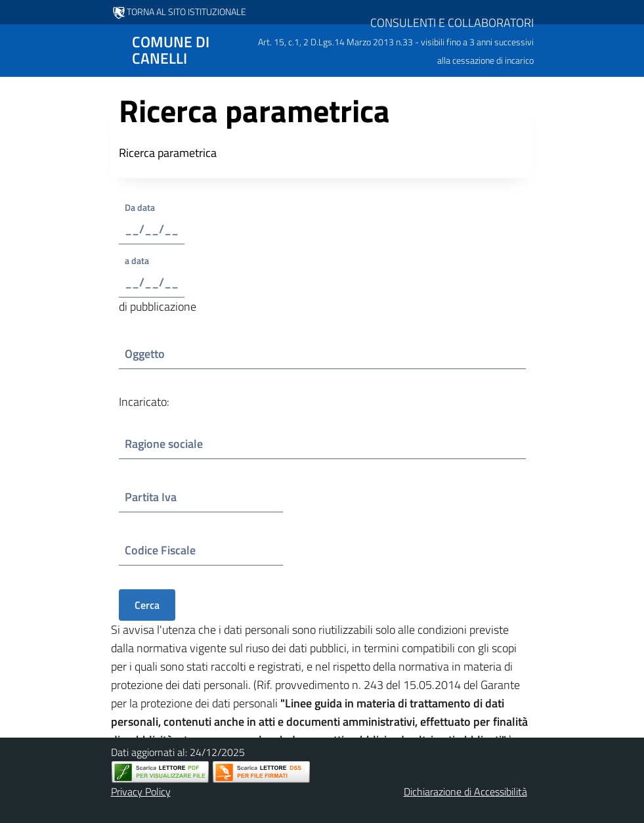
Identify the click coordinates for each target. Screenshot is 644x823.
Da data (152, 207)
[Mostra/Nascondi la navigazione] (16, 49)
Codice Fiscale (163, 550)
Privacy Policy (141, 791)
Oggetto (159, 354)
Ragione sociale (164, 444)
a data (142, 260)
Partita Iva (160, 497)
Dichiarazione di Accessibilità (465, 791)
